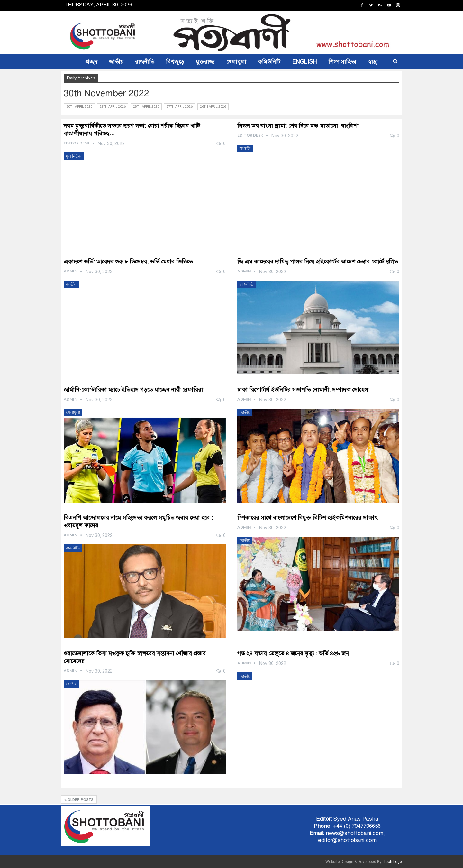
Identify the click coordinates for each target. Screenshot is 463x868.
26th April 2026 (213, 107)
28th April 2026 (146, 107)
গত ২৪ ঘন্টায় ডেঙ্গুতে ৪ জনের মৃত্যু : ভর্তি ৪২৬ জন (294, 653)
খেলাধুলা (236, 62)
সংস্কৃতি (245, 149)
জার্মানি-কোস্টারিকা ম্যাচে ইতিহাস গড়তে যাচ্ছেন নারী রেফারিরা (133, 390)
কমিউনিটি (269, 62)
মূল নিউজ (74, 156)
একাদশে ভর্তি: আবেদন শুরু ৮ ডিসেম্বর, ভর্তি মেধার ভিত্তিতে (128, 262)
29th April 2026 (113, 107)
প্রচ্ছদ (91, 62)
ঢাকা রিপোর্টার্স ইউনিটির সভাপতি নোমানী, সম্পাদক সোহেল (303, 390)
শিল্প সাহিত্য (342, 62)
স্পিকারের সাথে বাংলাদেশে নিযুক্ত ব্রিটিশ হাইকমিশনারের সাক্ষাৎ (308, 518)
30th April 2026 (79, 107)
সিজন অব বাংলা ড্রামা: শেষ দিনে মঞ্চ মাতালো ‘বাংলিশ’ (298, 126)
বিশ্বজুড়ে (175, 62)
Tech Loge (393, 862)
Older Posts (79, 800)
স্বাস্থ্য (373, 62)
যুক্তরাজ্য (205, 62)
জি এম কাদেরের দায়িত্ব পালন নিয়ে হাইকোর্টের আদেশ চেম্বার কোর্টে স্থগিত (318, 262)
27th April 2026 (180, 107)
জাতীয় (116, 62)
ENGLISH (304, 62)
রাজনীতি (145, 62)
